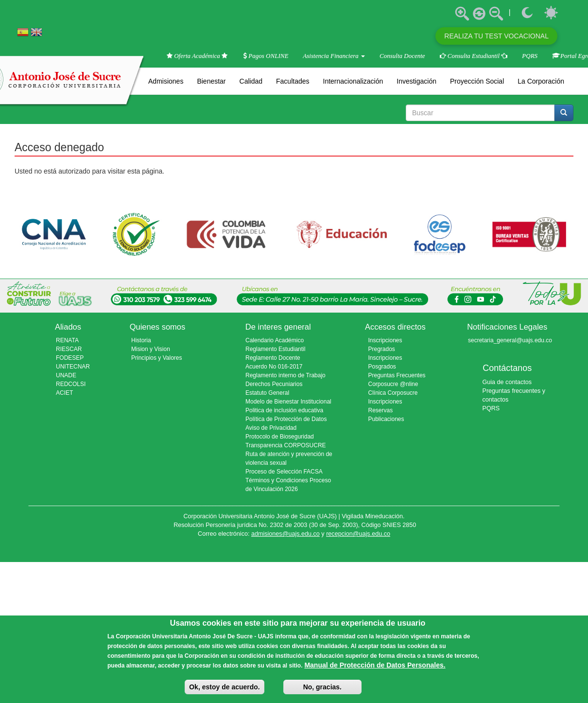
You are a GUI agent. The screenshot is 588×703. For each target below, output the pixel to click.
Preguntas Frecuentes (397, 375)
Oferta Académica (198, 56)
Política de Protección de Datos (286, 419)
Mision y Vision (151, 349)
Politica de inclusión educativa (284, 410)
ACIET (64, 393)
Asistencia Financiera (334, 56)
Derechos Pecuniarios (274, 384)
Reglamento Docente (273, 358)
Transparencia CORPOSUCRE (286, 445)
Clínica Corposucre (393, 393)
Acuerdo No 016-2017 (274, 367)
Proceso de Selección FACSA (284, 472)
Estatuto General (267, 393)
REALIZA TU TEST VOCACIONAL (496, 36)
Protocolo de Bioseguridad (280, 437)
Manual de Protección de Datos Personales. (375, 665)
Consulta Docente (402, 56)
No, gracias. (322, 687)
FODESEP (70, 358)
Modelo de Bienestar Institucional (288, 402)
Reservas (381, 410)
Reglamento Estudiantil (275, 349)
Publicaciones (386, 419)
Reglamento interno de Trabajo (285, 375)
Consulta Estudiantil (474, 56)
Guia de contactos (507, 382)
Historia (141, 340)
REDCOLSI (71, 384)
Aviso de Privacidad (271, 428)
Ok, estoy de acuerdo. (225, 687)
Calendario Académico (275, 340)
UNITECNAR (73, 367)
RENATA (67, 340)
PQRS (530, 56)
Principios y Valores (156, 358)
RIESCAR (69, 349)
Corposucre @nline (393, 384)
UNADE (66, 375)
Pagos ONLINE (266, 56)
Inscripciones (385, 402)
